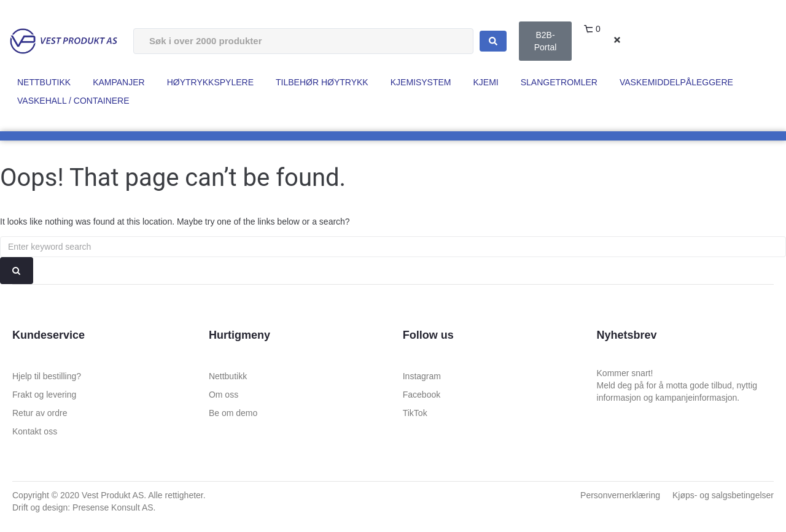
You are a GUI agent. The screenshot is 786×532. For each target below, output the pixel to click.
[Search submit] (493, 41)
